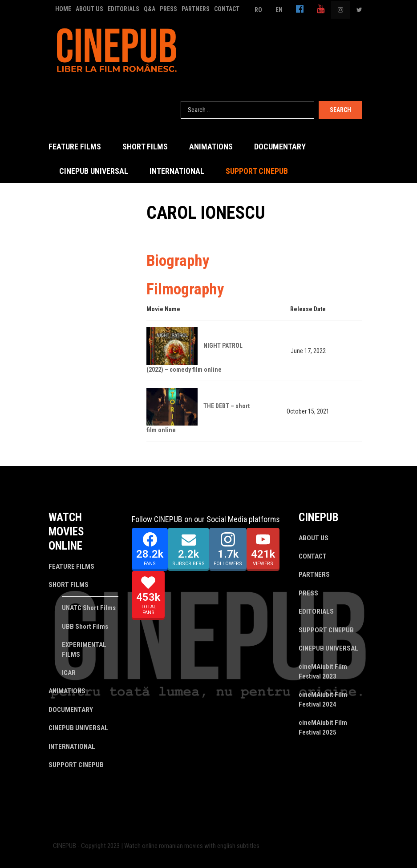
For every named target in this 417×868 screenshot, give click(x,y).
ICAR (69, 673)
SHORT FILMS (145, 147)
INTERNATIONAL (177, 171)
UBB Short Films (85, 627)
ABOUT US (89, 9)
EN (279, 10)
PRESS (168, 9)
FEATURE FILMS (75, 147)
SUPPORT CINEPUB (257, 171)
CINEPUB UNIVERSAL (94, 171)
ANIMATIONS (211, 147)
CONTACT (227, 9)
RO (258, 10)
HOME (63, 9)
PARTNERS (196, 9)
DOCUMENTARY (280, 147)
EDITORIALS (123, 9)
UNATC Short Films (89, 608)
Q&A (150, 9)
